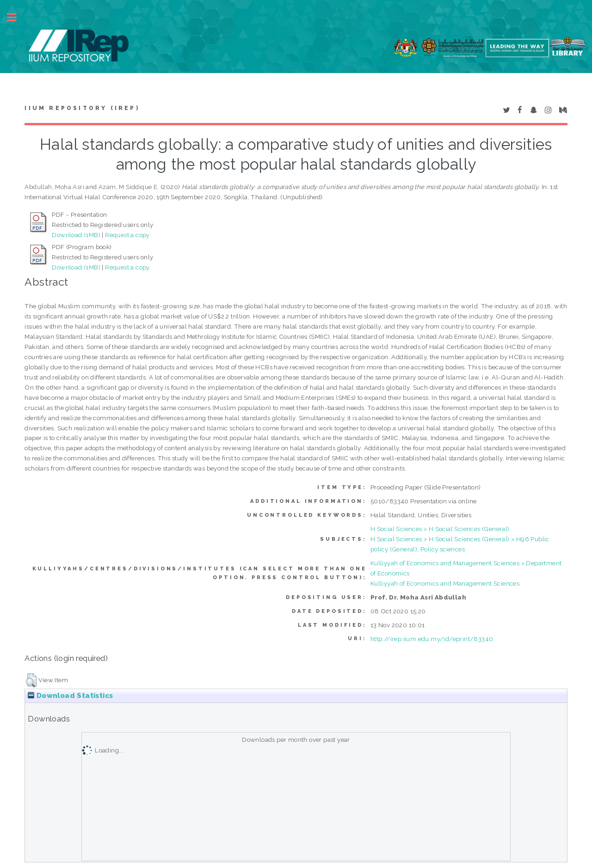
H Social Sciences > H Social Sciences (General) (440, 529)
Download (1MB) (76, 235)
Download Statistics (70, 696)
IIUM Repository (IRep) (82, 108)
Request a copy (127, 235)
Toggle (17, 17)
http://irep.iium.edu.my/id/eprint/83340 (432, 639)
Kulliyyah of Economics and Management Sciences (445, 583)
